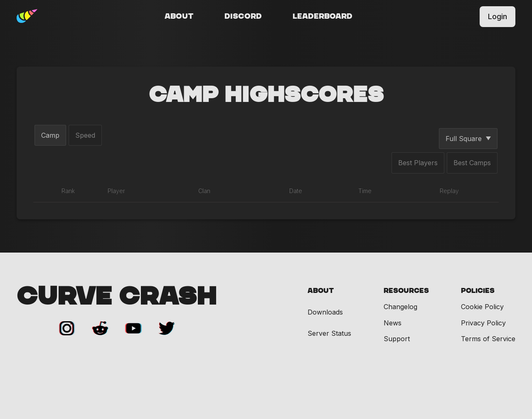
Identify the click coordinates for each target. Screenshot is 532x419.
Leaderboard (323, 17)
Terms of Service (488, 339)
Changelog (400, 307)
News (393, 323)
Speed (85, 135)
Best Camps (472, 163)
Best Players (418, 163)
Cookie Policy (482, 307)
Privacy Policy (483, 323)
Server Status (329, 333)
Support (397, 339)
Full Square (468, 139)
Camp (50, 135)
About (179, 17)
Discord (243, 17)
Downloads (325, 312)
